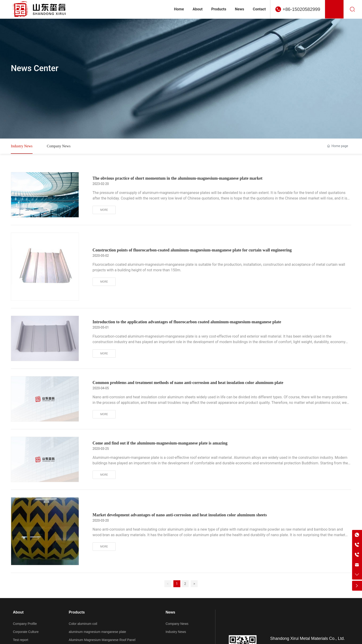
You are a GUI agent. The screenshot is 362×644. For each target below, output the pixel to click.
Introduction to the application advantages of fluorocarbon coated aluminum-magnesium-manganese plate (187, 322)
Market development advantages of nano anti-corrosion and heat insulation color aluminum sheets (180, 515)
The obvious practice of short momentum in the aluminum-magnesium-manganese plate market (178, 178)
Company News (59, 146)
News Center (35, 68)
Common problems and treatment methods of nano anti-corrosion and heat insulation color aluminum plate (188, 383)
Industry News (22, 146)
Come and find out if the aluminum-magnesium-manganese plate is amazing (160, 443)
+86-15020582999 (301, 9)
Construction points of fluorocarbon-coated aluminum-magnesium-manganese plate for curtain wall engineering (192, 250)
